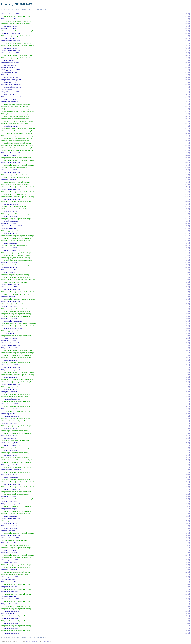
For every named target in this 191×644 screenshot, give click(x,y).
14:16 (187, 399)
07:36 (187, 184)
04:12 (187, 106)
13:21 (187, 365)
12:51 (187, 353)
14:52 (187, 416)
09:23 (187, 248)
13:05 (187, 360)
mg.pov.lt (47, 641)
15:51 (187, 462)
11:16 (187, 321)
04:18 (187, 145)
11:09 (187, 319)
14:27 (187, 401)
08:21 (187, 216)
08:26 (187, 223)
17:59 (187, 526)
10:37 (187, 306)
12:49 (187, 350)
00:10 (187, 16)
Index (24, 9)
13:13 (187, 362)
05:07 (187, 163)
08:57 (187, 236)
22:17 (187, 579)
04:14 (187, 133)
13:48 (187, 387)
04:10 (187, 60)
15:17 (187, 431)
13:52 (187, 389)
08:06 (187, 204)
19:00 (187, 538)
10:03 (187, 277)
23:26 (187, 606)
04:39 (187, 153)
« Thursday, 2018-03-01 (10, 9)
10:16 (187, 297)
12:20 (187, 338)
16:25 (187, 494)
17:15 (187, 514)
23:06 (187, 584)
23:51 (187, 628)
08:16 (187, 214)
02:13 (187, 38)
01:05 (187, 21)
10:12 (187, 294)
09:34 (187, 253)
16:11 (187, 482)
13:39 (187, 377)
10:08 (187, 287)
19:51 (187, 548)
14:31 (187, 404)
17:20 (187, 516)
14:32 (187, 406)
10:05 (187, 280)
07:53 (187, 189)
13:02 (187, 355)
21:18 (187, 562)
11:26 (187, 326)
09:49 (187, 265)
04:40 (187, 155)
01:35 (187, 31)
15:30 (187, 438)
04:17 (187, 143)
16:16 (187, 484)
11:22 (187, 323)
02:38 (187, 41)
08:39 (187, 228)
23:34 (187, 618)
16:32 (187, 501)
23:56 (187, 631)
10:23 (187, 304)
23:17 (187, 596)
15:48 (187, 460)
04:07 (187, 58)
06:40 (187, 175)
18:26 (187, 528)
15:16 (187, 428)
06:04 (187, 167)
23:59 (187, 633)
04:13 (187, 128)
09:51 (187, 270)
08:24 (187, 219)
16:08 (187, 479)
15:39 (187, 450)
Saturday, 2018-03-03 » (38, 9)
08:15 (187, 211)
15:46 (187, 455)
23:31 (187, 616)
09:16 (187, 241)
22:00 (187, 570)
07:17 (187, 182)
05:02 (187, 160)
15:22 (187, 436)
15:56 (187, 470)
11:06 (187, 316)
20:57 (187, 557)
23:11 (187, 589)
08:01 (187, 194)
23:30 (187, 611)
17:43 (187, 523)
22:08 (187, 572)
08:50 (187, 231)
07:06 (187, 177)
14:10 (187, 392)
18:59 (187, 535)
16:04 (187, 477)
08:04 (187, 199)
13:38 (187, 375)
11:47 (187, 331)
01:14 (187, 28)
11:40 (187, 328)
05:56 (187, 165)
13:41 (187, 384)
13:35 (187, 372)
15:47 (187, 457)
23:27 (187, 609)
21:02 (187, 560)
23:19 (187, 601)
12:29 (187, 340)
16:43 (187, 509)
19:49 (187, 545)
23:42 (187, 626)
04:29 (187, 150)
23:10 (187, 587)
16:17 (187, 489)
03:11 (187, 46)
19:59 (187, 553)
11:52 (187, 333)
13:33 (187, 370)
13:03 (187, 358)
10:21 (187, 301)
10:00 (187, 272)
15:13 (187, 423)
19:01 (187, 540)
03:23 (187, 53)
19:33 (187, 543)
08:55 (187, 233)
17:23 (187, 518)
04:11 (187, 89)
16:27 (187, 499)
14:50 (187, 414)
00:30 (187, 19)
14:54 (187, 418)
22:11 (187, 574)
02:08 (187, 36)
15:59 (187, 472)
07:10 (187, 180)
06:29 (187, 172)
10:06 (187, 284)
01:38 (187, 33)
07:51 (187, 187)
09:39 (187, 255)
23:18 (187, 599)
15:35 (187, 445)
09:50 (187, 267)
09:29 (187, 250)
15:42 (187, 453)
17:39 (187, 521)
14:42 (187, 409)
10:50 (187, 311)
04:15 (187, 138)
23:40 (187, 623)
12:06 (187, 336)
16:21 (187, 492)
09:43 (187, 258)
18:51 (187, 531)
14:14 (187, 397)
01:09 (187, 24)
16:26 (187, 496)
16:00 (187, 475)
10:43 (187, 309)
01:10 (187, 26)
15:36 (187, 448)
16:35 (187, 504)
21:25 (187, 567)
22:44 (187, 582)
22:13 (187, 577)
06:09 (187, 170)
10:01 (187, 275)
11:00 (187, 314)
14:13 (187, 394)
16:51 (187, 511)
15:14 (187, 426)
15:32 (187, 440)
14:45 (187, 411)
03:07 (187, 43)
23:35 (187, 621)
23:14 (187, 592)
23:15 (187, 594)
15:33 (187, 443)
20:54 (187, 555)
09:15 (187, 238)
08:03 (187, 197)
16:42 (187, 506)
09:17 (187, 243)
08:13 (187, 206)
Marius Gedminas (32, 641)
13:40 (187, 382)
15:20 (187, 433)
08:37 (187, 226)
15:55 (187, 467)
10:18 (187, 299)
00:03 (187, 14)
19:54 (187, 550)
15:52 (187, 465)
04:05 (187, 55)
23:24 (187, 604)
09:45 (187, 262)
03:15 (187, 50)
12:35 (187, 348)
